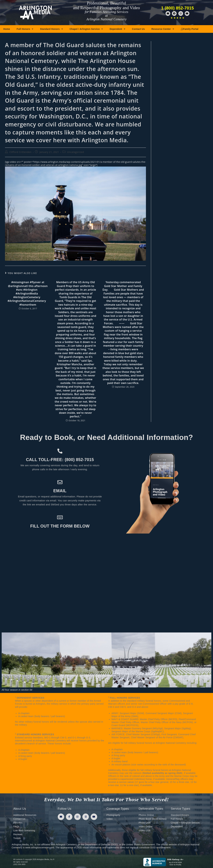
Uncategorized (75, 152)
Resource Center (163, 29)
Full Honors (25, 29)
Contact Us (138, 29)
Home (7, 29)
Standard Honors (52, 29)
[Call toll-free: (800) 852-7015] (60, 451)
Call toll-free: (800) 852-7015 (60, 460)
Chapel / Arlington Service (86, 29)
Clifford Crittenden (21, 152)
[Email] (60, 482)
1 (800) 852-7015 (177, 8)
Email (60, 491)
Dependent (117, 29)
